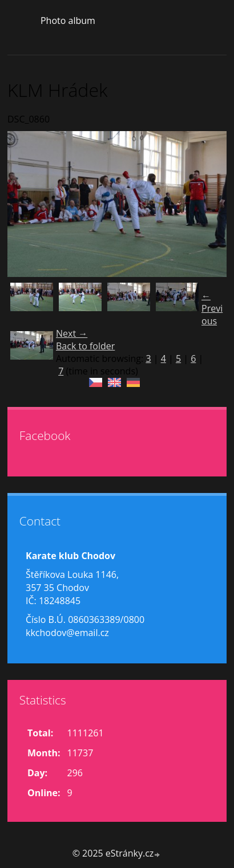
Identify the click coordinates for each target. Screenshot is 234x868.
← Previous (212, 308)
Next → (72, 333)
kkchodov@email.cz (67, 633)
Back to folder (85, 346)
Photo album (68, 21)
